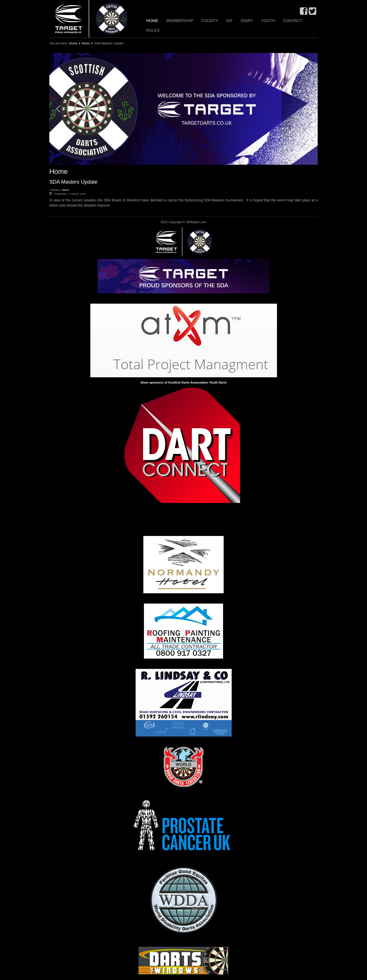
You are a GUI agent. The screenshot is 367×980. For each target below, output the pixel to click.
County (210, 21)
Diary (247, 21)
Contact (293, 21)
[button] (183, 109)
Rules (153, 30)
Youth (268, 21)
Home (152, 21)
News (86, 43)
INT (230, 21)
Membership (180, 21)
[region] (183, 109)
